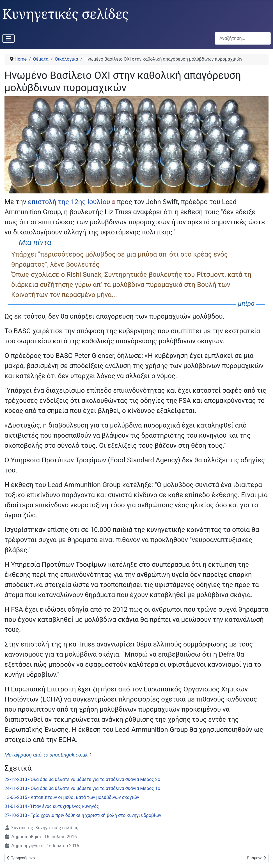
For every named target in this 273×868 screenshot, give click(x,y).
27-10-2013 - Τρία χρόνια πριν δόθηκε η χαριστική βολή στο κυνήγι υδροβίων (83, 815)
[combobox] (243, 38)
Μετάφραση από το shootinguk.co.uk (46, 755)
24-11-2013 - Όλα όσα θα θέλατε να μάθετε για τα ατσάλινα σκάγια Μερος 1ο (82, 788)
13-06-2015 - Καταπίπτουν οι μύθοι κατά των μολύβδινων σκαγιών (72, 797)
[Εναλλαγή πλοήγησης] (8, 38)
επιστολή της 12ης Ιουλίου (69, 202)
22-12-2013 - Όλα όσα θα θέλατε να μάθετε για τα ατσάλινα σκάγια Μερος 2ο (82, 779)
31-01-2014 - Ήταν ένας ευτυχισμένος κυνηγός (52, 806)
